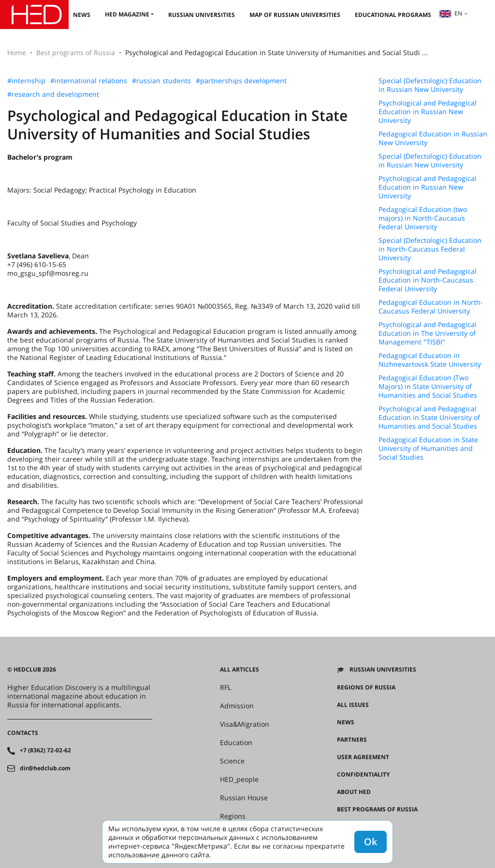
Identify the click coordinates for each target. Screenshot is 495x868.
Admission (237, 706)
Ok (371, 842)
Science (232, 761)
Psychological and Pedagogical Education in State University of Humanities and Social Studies (429, 418)
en (451, 13)
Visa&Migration (245, 724)
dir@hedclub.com (45, 768)
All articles (240, 670)
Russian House (244, 798)
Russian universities (202, 15)
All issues (353, 705)
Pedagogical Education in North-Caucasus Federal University (431, 307)
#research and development (53, 94)
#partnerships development (241, 81)
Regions (233, 816)
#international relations (89, 81)
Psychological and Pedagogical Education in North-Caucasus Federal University (428, 280)
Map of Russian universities (295, 15)
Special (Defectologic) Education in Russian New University (430, 85)
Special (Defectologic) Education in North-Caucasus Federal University (430, 249)
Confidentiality (363, 775)
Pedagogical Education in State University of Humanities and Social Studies (428, 449)
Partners (352, 740)
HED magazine (127, 14)
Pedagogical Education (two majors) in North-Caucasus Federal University (423, 218)
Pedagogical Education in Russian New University (433, 138)
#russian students (161, 81)
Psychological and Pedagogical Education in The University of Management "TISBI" (428, 333)
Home (17, 52)
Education (236, 743)
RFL (226, 688)
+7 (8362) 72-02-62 (45, 750)
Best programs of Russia (76, 52)
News (82, 15)
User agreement (363, 757)
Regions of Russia (366, 688)
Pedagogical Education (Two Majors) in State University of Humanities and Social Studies (428, 387)
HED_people (239, 779)
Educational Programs (393, 15)
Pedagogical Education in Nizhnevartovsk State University (430, 360)
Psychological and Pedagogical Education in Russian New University (428, 112)
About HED (354, 792)
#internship (26, 81)
